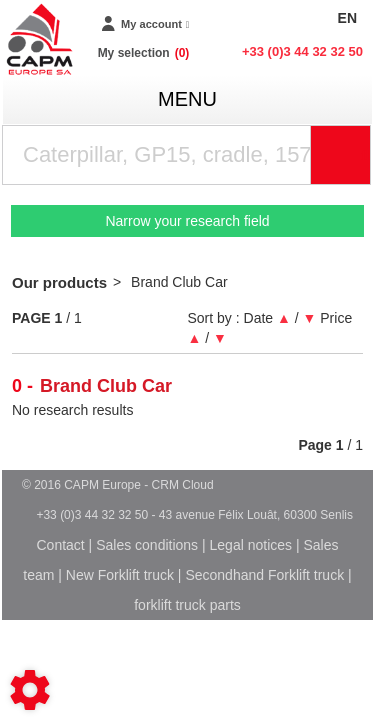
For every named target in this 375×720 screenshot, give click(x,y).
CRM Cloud (183, 485)
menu (187, 99)
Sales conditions (147, 545)
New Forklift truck (120, 575)
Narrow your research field (187, 221)
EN (347, 18)
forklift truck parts (187, 605)
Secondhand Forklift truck (264, 575)
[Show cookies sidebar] (30, 690)
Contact (60, 545)
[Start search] (341, 155)
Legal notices (251, 545)
